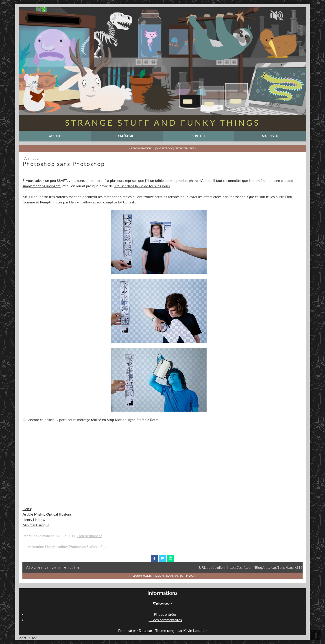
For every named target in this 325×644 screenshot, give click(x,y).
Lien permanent (90, 536)
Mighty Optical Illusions (53, 514)
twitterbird (162, 558)
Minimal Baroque (36, 525)
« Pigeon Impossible (140, 148)
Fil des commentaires (165, 620)
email (171, 558)
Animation (33, 158)
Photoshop (77, 546)
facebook (154, 558)
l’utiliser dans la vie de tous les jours (142, 186)
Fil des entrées (165, 614)
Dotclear (146, 630)
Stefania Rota (97, 546)
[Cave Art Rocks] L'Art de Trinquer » (176, 148)
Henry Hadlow (34, 519)
